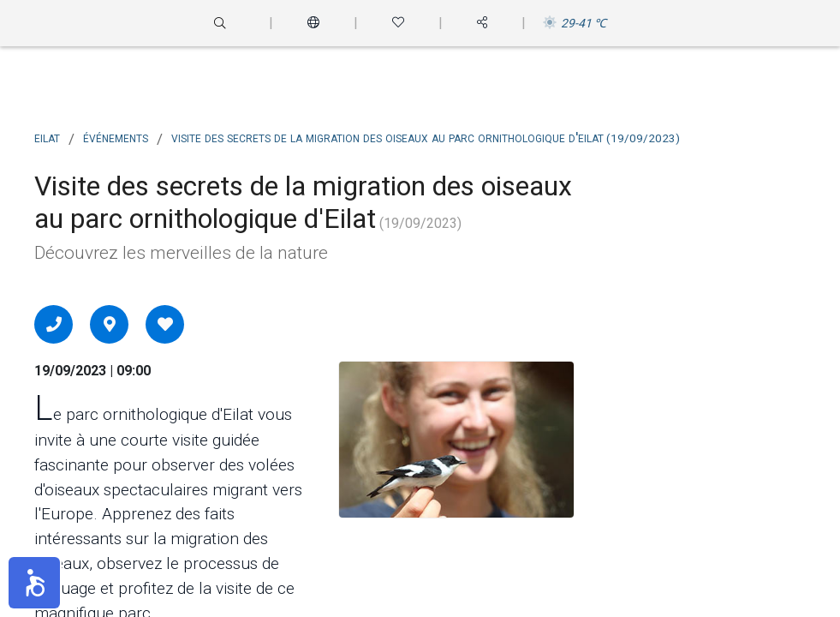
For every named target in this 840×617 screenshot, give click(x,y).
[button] (34, 583)
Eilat (47, 137)
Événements (116, 137)
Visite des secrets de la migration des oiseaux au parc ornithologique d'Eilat (426, 137)
